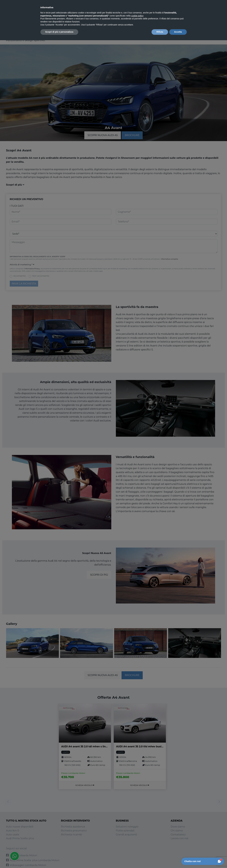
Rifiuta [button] (160, 32)
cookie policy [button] (137, 16)
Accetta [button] (178, 32)
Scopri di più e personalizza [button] (59, 32)
